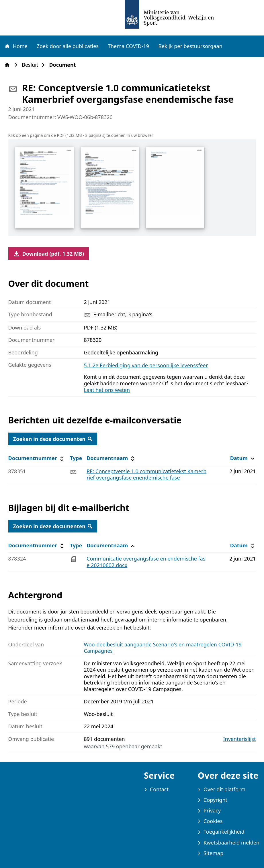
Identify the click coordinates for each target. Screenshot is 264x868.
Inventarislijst (240, 739)
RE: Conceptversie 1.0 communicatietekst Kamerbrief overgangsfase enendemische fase (146, 475)
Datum (243, 458)
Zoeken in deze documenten (53, 439)
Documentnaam (111, 458)
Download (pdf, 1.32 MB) (49, 254)
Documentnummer (37, 458)
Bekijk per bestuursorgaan (190, 46)
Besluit (32, 65)
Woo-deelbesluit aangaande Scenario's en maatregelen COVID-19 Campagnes (163, 648)
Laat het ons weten (107, 390)
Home (16, 46)
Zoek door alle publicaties (68, 46)
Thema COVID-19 (128, 46)
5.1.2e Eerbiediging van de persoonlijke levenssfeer (146, 365)
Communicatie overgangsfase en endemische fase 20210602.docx (146, 562)
